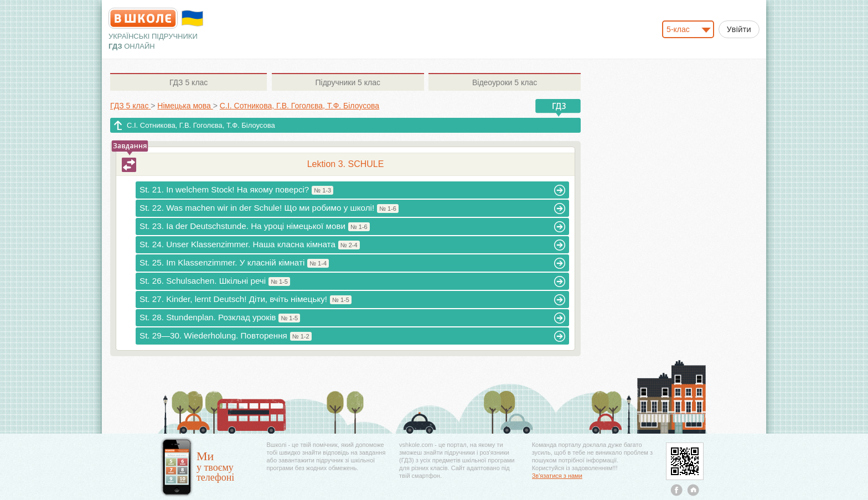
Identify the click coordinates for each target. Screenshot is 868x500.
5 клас (188, 82)
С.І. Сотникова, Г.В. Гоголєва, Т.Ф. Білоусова (201, 125)
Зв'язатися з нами (557, 476)
